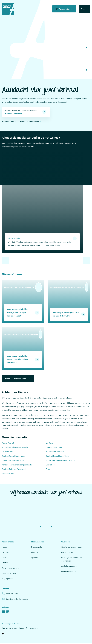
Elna (48, 470)
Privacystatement (32, 629)
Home (4, 548)
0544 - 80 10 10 (10, 595)
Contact (5, 564)
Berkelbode (51, 466)
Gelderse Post (8, 453)
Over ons (6, 553)
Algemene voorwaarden (10, 629)
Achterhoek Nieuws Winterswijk (15, 448)
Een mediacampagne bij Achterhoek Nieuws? (24, 112)
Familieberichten (9, 122)
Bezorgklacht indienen (11, 569)
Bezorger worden (9, 574)
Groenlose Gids (8, 475)
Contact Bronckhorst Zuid (13, 462)
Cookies (22, 629)
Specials (35, 559)
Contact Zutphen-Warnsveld (14, 470)
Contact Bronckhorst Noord (14, 457)
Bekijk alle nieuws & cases (17, 379)
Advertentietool (64, 9)
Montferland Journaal (55, 453)
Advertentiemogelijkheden (71, 548)
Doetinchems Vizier (54, 448)
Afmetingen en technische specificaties (71, 560)
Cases (4, 559)
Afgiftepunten (7, 580)
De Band (49, 444)
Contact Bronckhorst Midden (58, 457)
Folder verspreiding (69, 572)
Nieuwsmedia (37, 548)
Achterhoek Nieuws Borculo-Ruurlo (61, 462)
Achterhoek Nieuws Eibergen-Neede (17, 466)
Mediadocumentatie (69, 567)
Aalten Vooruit (8, 444)
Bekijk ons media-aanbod (32, 122)
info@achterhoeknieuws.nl (15, 600)
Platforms (35, 553)
